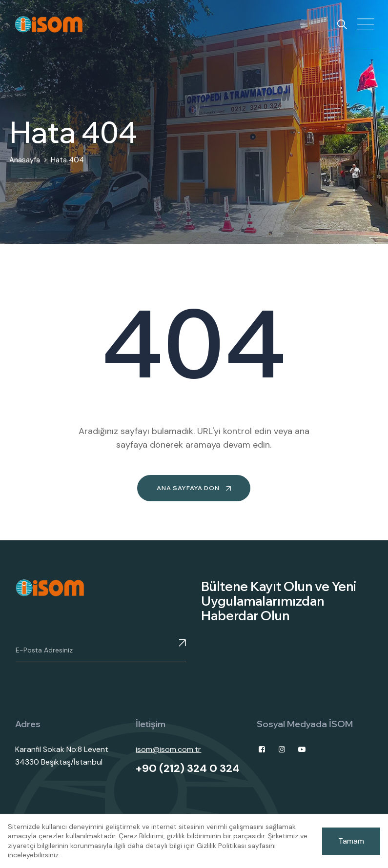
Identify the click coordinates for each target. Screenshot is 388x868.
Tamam (351, 841)
